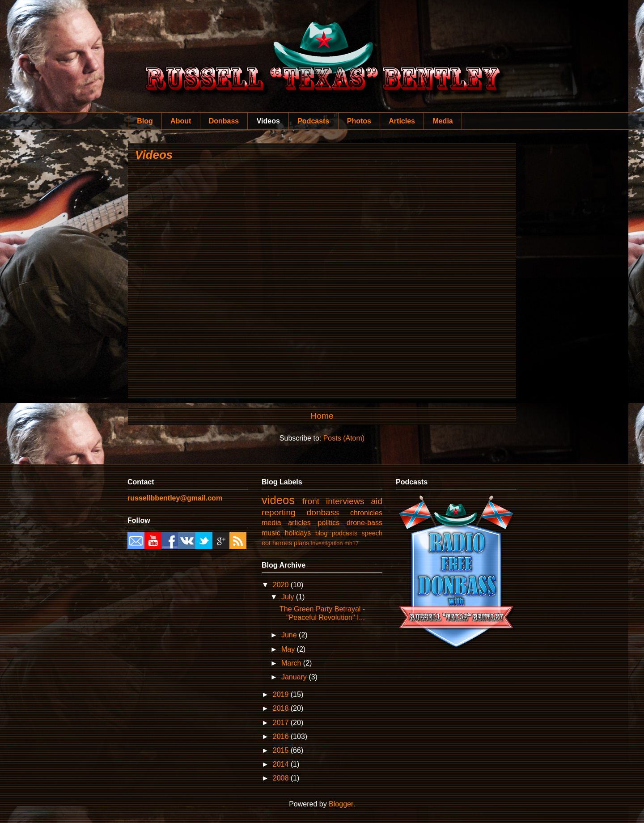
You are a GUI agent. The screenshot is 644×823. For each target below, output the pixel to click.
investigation (327, 543)
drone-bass (364, 523)
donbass (323, 512)
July (289, 597)
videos (278, 500)
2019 (282, 694)
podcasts (345, 533)
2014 (282, 764)
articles (299, 523)
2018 (282, 708)
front (311, 501)
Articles (402, 121)
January (295, 677)
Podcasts (313, 121)
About (181, 121)
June (290, 635)
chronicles (366, 513)
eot (266, 543)
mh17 (352, 543)
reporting (279, 512)
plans (301, 543)
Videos (268, 121)
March (292, 663)
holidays (298, 533)
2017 (282, 723)
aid (377, 501)
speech (372, 533)
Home (322, 416)
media (271, 523)
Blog (145, 121)
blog (321, 533)
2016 (282, 736)
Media (443, 121)
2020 (282, 585)
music (271, 533)
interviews (345, 501)
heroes (282, 543)
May (289, 649)
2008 (282, 778)
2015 (282, 750)
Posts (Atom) (344, 438)
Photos (359, 121)
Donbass (224, 121)
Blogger (341, 804)
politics (328, 523)
